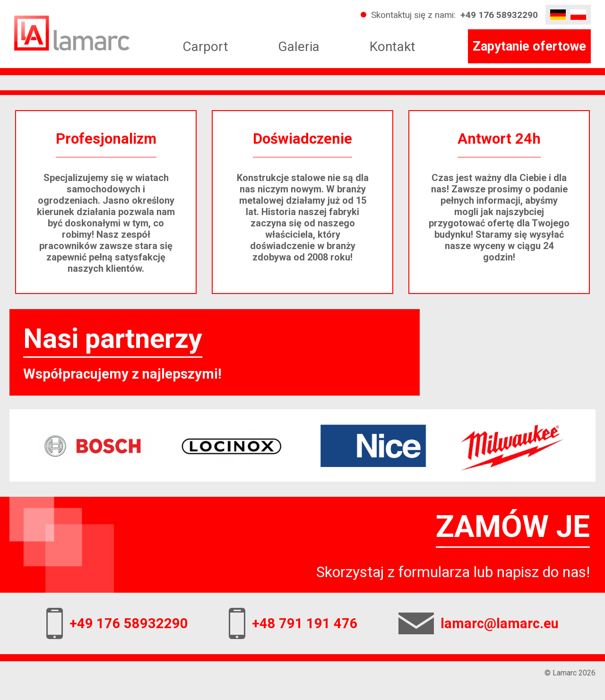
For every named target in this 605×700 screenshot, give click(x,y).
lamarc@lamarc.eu (500, 623)
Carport (205, 47)
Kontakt (393, 47)
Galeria (299, 47)
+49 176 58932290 (499, 15)
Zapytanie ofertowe (529, 46)
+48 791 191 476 (305, 623)
